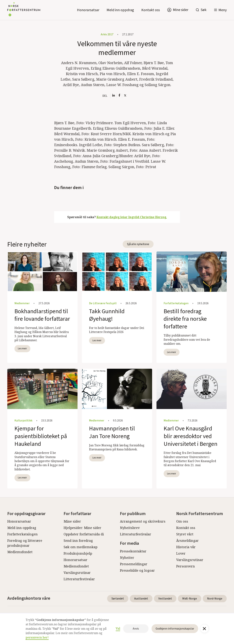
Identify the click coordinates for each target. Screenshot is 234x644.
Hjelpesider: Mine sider (82, 528)
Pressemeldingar (134, 564)
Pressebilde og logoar (137, 570)
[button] (220, 10)
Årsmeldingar (187, 541)
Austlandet (141, 599)
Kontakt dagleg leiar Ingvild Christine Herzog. (132, 217)
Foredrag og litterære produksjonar (25, 543)
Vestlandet (165, 599)
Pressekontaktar (133, 551)
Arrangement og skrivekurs (143, 521)
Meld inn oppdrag (120, 10)
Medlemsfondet (20, 552)
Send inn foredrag (78, 541)
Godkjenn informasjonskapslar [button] (175, 629)
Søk (204, 10)
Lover (181, 553)
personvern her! (37, 637)
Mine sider (72, 521)
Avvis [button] (136, 629)
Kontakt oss (151, 10)
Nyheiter (127, 558)
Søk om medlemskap (81, 547)
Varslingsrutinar (77, 573)
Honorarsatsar (88, 10)
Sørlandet (118, 599)
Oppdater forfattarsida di (84, 534)
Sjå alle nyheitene (138, 244)
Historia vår (186, 547)
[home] (24, 10)
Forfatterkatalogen (22, 534)
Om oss (182, 521)
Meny (223, 10)
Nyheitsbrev (130, 528)
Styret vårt (185, 534)
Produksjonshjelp (78, 553)
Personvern (186, 566)
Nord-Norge (215, 599)
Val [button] (118, 628)
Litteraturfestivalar (79, 579)
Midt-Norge (190, 599)
